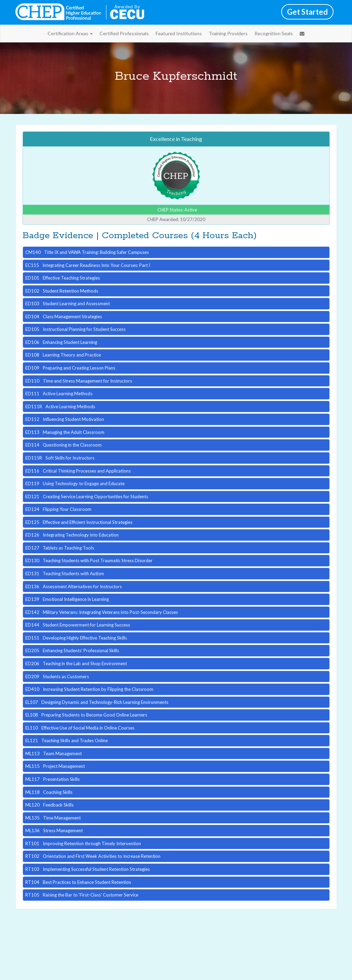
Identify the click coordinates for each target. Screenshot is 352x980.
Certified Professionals (124, 33)
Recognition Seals (274, 33)
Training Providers (228, 33)
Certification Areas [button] (70, 33)
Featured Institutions (179, 33)
